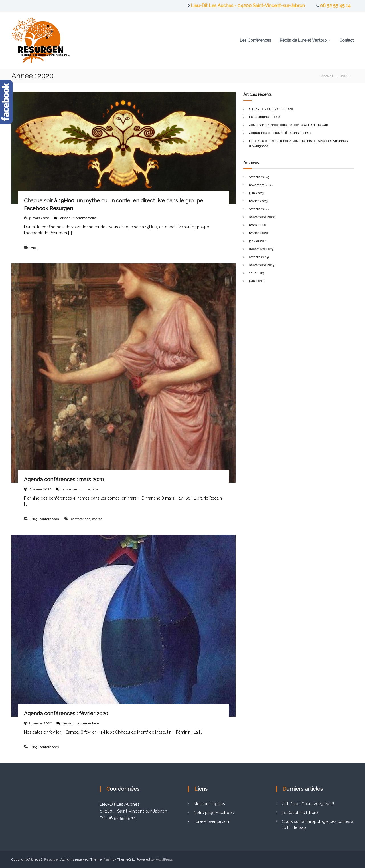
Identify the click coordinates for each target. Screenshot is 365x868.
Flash (107, 859)
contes (97, 519)
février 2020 (259, 233)
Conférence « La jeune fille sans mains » (280, 133)
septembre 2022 (262, 217)
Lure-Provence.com (212, 821)
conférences (49, 519)
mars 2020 (257, 225)
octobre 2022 (259, 209)
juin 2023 (256, 193)
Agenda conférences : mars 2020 (64, 479)
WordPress (164, 859)
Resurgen (52, 859)
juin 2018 (256, 281)
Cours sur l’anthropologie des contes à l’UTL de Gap (288, 125)
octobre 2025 (259, 177)
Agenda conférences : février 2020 (66, 713)
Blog (34, 248)
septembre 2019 (262, 265)
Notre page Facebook (214, 813)
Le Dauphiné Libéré (264, 117)
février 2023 (258, 201)
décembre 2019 (261, 249)
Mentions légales (209, 804)
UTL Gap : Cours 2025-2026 (271, 109)
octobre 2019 (259, 257)
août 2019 (256, 273)
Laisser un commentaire (77, 218)
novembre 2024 (261, 185)
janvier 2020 (259, 241)
